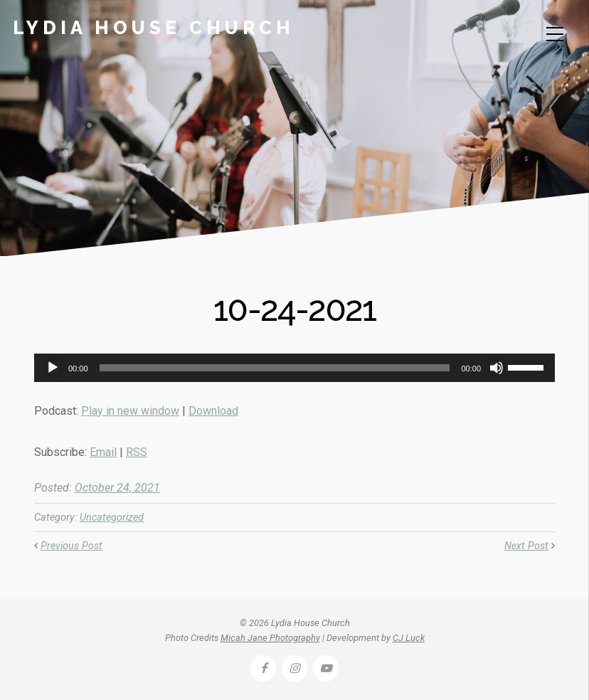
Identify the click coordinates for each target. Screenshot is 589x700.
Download (213, 411)
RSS (137, 452)
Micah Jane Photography (270, 638)
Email (103, 452)
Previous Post (71, 546)
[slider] (275, 368)
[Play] (53, 368)
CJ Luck (409, 638)
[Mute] (497, 368)
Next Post (526, 546)
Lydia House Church (154, 28)
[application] (294, 368)
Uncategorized (112, 518)
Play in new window (130, 411)
